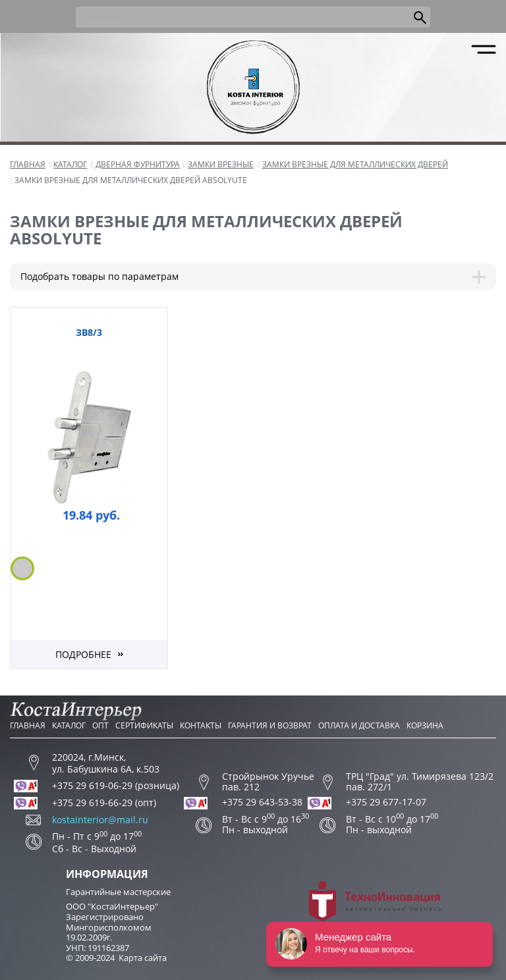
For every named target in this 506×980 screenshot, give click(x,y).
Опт (100, 725)
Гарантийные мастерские (118, 892)
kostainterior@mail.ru (100, 820)
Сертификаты (144, 725)
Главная (28, 725)
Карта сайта (143, 958)
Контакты (201, 725)
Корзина (425, 725)
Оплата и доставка (359, 725)
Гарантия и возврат (270, 725)
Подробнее (83, 654)
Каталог (69, 725)
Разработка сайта (375, 907)
